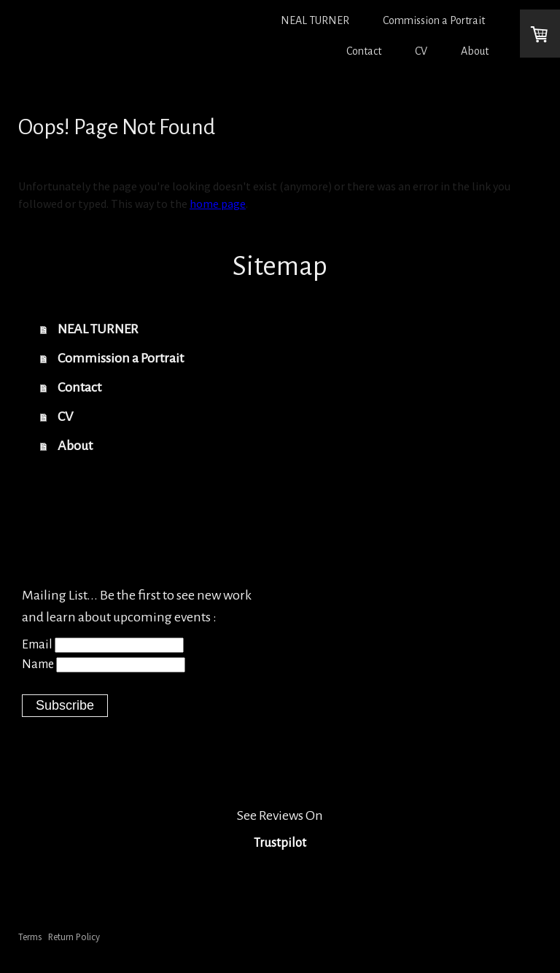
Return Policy (74, 937)
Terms (30, 937)
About (475, 51)
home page (218, 203)
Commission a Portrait (434, 20)
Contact (364, 51)
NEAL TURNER (315, 20)
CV (421, 51)
